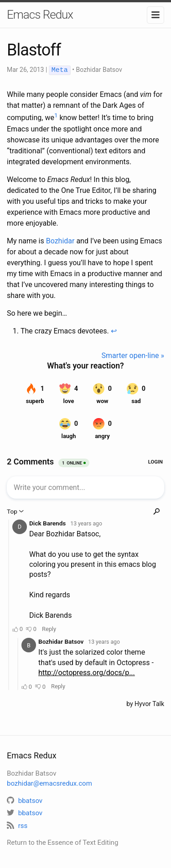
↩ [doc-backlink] (114, 331)
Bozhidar (60, 240)
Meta (60, 70)
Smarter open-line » (133, 355)
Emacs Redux (40, 15)
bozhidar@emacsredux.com (49, 783)
